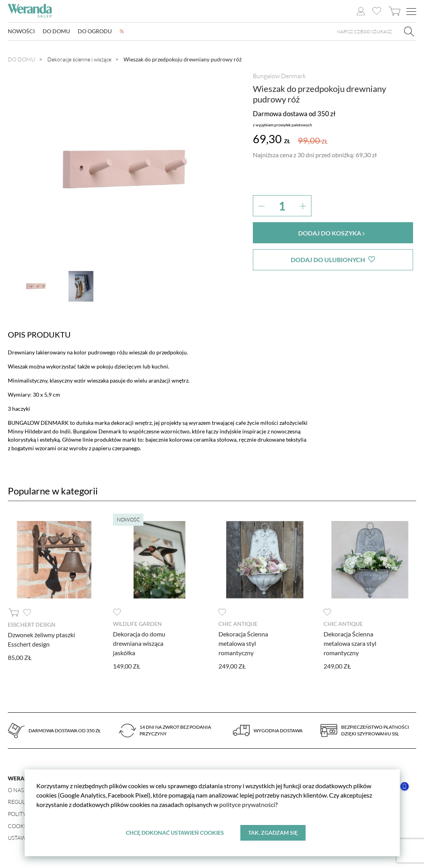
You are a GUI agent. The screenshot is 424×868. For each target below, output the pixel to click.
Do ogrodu (95, 31)
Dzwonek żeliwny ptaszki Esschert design (41, 639)
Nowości (21, 31)
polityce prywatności (247, 804)
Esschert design (32, 624)
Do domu (56, 31)
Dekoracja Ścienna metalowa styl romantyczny (243, 643)
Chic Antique (238, 624)
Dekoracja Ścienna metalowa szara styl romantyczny (350, 643)
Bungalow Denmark (279, 76)
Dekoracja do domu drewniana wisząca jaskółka (139, 643)
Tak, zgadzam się (273, 833)
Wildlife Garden (137, 624)
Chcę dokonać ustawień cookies (175, 833)
